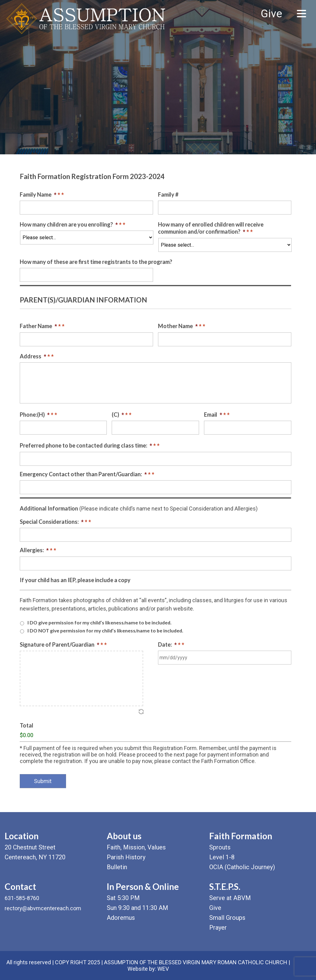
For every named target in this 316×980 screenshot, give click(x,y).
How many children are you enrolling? (73, 224)
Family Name (42, 194)
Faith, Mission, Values (136, 847)
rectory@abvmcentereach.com (43, 908)
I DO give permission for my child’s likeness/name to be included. (100, 622)
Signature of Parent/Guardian (63, 644)
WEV (163, 969)
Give (271, 14)
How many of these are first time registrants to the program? (96, 262)
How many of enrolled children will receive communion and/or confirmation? (211, 228)
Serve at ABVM (230, 898)
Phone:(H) (38, 415)
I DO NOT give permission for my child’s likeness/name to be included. (105, 630)
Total (27, 725)
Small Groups (227, 918)
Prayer (218, 928)
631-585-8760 (22, 898)
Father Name (42, 326)
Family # (168, 194)
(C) (122, 415)
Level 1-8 (222, 857)
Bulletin (117, 867)
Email (217, 415)
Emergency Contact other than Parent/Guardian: (87, 474)
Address (37, 356)
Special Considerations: (55, 522)
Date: (171, 644)
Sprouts (220, 847)
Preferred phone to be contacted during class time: (90, 445)
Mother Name (182, 326)
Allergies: (38, 550)
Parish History (126, 857)
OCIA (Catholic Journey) (242, 867)
